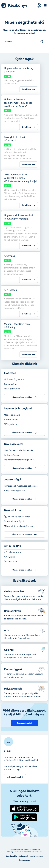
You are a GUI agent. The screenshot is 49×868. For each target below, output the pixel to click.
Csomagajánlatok (24, 723)
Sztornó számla (11, 420)
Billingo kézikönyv (14, 5)
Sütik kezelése (37, 856)
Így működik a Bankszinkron (17, 517)
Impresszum (25, 860)
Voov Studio (32, 852)
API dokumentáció (13, 552)
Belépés (39, 5)
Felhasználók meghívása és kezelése (21, 486)
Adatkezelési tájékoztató (17, 856)
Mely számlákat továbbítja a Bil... (20, 460)
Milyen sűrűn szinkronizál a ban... (20, 526)
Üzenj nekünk (17, 777)
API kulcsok (9, 557)
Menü (45, 5)
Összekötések (11, 562)
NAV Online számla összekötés (18, 450)
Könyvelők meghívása (14, 491)
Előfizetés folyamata (14, 379)
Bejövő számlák (11, 455)
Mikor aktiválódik (12, 389)
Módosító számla (12, 415)
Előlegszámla (10, 424)
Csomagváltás (11, 384)
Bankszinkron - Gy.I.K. (14, 521)
